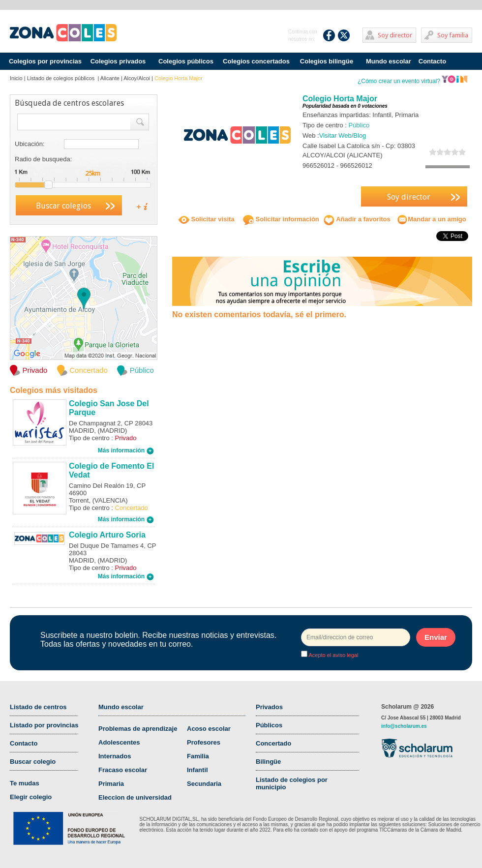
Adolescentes (119, 742)
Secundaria (204, 784)
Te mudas (25, 783)
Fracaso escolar (123, 770)
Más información (126, 450)
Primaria (111, 784)
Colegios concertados (256, 61)
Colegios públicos (186, 61)
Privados (269, 707)
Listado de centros (38, 707)
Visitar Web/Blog (343, 135)
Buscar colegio (33, 762)
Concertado (273, 743)
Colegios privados (118, 61)
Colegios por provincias (45, 61)
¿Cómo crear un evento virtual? (413, 81)
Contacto (432, 61)
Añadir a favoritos (357, 219)
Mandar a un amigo (431, 219)
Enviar (436, 637)
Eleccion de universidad (135, 797)
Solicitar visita (207, 219)
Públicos (269, 725)
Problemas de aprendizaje (138, 729)
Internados (115, 756)
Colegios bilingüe (327, 61)
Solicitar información (281, 219)
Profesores (204, 742)
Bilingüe (268, 762)
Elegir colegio (31, 797)
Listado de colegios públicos (62, 78)
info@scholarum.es (404, 726)
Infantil (197, 770)
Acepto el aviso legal (333, 655)
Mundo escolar (389, 61)
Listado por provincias (44, 725)
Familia (198, 756)
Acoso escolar (209, 729)
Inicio (16, 78)
